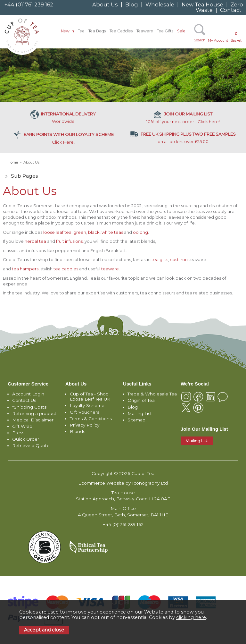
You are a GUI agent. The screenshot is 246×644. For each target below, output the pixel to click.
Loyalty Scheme (87, 405)
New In (67, 31)
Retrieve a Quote (31, 445)
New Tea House (202, 4)
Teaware (145, 31)
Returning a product (34, 413)
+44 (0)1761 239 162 (29, 4)
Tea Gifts (165, 31)
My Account (218, 41)
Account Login (28, 394)
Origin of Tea (141, 400)
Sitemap (136, 420)
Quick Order (26, 439)
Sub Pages (24, 176)
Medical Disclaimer (33, 420)
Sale (181, 31)
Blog (132, 4)
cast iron (179, 259)
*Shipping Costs (29, 407)
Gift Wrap (22, 426)
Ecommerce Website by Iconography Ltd (123, 483)
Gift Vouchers (85, 412)
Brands (78, 431)
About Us (105, 4)
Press (18, 433)
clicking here (191, 617)
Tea (81, 31)
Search (200, 40)
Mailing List (140, 413)
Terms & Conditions (91, 419)
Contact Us (24, 400)
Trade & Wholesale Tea (152, 394)
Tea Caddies (121, 31)
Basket (236, 37)
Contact (231, 10)
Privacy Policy (85, 425)
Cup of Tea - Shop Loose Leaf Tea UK (90, 396)
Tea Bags (97, 31)
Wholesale (160, 4)
